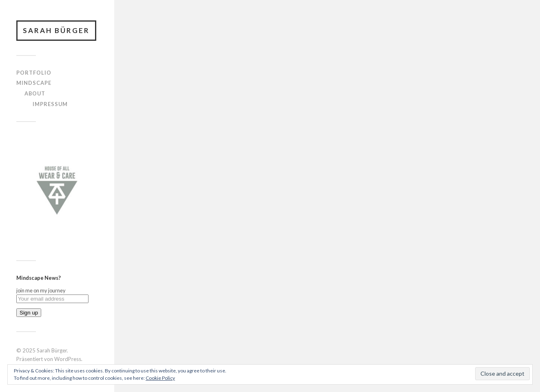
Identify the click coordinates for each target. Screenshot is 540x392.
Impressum (50, 104)
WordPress (68, 359)
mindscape (34, 83)
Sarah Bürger (56, 30)
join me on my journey (41, 290)
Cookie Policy (160, 378)
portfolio (34, 73)
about (35, 93)
